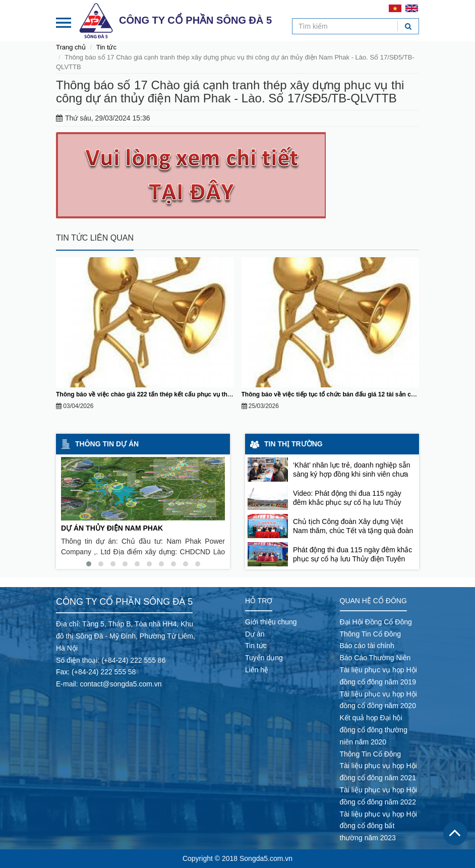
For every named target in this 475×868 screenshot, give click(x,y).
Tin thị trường (293, 444)
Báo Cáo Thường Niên (375, 658)
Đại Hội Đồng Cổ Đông (376, 622)
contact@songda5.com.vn (121, 684)
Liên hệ (257, 670)
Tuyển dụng (264, 658)
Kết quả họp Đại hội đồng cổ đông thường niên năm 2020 (374, 730)
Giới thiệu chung (271, 622)
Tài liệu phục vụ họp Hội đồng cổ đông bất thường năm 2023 (378, 826)
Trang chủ (71, 47)
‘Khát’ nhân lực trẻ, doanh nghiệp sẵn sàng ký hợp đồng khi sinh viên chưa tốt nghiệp (352, 474)
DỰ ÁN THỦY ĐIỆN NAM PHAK (112, 528)
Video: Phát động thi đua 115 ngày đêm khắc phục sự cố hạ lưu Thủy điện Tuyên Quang (347, 502)
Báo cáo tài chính (367, 646)
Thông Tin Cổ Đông (371, 634)
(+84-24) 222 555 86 (133, 660)
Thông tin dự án (107, 444)
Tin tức (106, 47)
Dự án (255, 634)
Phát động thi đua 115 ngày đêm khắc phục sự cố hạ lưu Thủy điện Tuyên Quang (352, 559)
